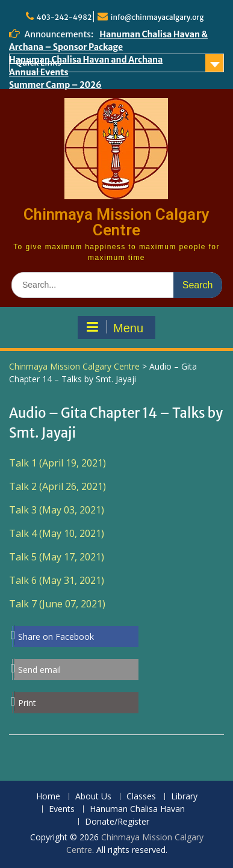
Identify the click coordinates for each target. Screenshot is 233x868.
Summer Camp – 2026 (55, 85)
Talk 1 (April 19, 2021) (57, 463)
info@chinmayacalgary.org (157, 17)
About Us (93, 797)
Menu (115, 327)
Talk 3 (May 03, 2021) (57, 510)
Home (48, 797)
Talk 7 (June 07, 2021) (57, 604)
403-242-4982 (64, 17)
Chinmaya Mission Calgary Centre (116, 222)
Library (184, 797)
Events (62, 809)
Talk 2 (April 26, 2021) (57, 486)
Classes (141, 797)
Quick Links (39, 63)
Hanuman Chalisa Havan (137, 809)
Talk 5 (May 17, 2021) (57, 557)
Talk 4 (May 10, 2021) (57, 533)
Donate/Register (117, 822)
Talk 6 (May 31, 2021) (57, 580)
